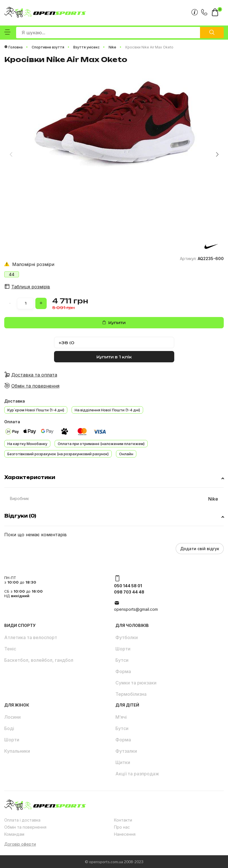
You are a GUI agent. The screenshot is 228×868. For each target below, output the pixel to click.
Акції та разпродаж (137, 774)
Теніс (10, 649)
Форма (123, 671)
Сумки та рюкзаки (136, 683)
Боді (9, 728)
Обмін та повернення (35, 386)
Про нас (122, 827)
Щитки (123, 762)
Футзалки (126, 751)
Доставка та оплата (34, 375)
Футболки (127, 637)
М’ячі (121, 717)
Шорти (123, 649)
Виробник (19, 498)
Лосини (12, 717)
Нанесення (125, 834)
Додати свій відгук (200, 549)
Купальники (17, 751)
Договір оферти (20, 844)
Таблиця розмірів (31, 287)
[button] (217, 154)
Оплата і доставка (22, 820)
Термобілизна (131, 694)
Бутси (122, 660)
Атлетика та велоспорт (31, 637)
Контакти (123, 820)
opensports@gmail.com (136, 609)
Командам (14, 834)
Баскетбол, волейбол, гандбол (39, 660)
